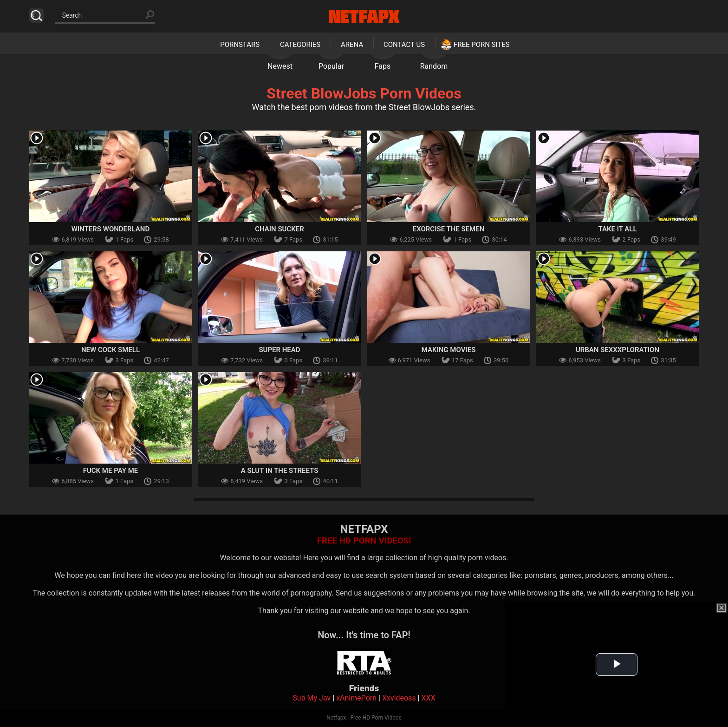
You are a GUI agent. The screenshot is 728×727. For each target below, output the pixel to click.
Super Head (279, 350)
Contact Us (404, 45)
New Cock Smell (110, 350)
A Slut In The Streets (280, 471)
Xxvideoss (399, 698)
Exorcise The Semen (449, 229)
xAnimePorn (356, 698)
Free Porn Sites (482, 45)
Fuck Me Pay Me (111, 471)
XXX (429, 698)
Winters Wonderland (111, 229)
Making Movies (449, 350)
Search (36, 16)
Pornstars (240, 45)
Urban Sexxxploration (617, 350)
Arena (352, 45)
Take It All (617, 229)
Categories (300, 45)
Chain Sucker (279, 229)
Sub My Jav (312, 698)
